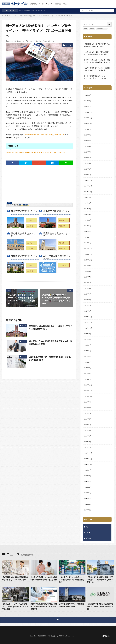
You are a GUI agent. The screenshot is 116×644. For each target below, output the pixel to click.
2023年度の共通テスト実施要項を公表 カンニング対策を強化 (50, 358)
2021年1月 (87, 447)
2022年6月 (87, 351)
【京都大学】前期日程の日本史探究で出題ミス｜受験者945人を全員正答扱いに (100, 580)
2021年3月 (87, 436)
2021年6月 (87, 419)
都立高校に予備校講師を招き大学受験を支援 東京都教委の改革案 (51, 343)
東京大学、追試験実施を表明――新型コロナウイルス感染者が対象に (51, 327)
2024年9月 (87, 197)
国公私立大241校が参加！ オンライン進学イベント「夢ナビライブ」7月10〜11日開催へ (46, 16)
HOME (6, 16)
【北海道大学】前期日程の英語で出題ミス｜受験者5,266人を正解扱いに (100, 606)
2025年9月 (87, 129)
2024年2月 (87, 237)
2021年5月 (87, 425)
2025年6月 (87, 146)
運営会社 (106, 636)
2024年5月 (87, 220)
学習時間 (27, 11)
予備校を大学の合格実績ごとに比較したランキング (45, 134)
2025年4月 (87, 158)
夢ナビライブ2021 (41, 41)
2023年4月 (87, 294)
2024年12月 (88, 180)
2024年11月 (88, 186)
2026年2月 (87, 101)
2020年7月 (87, 482)
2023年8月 (87, 271)
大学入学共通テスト (38, 11)
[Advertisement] (39, 187)
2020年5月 (87, 493)
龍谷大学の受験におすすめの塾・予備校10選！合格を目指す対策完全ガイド (97, 61)
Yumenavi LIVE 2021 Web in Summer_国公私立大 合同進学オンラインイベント (35, 152)
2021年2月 (87, 442)
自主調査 (58, 4)
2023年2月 (87, 305)
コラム (66, 4)
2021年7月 (87, 413)
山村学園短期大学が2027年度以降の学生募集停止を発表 (71, 605)
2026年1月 (87, 107)
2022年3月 (87, 368)
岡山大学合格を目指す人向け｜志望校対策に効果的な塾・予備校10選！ (97, 69)
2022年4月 (87, 362)
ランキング (63, 265)
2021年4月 (87, 430)
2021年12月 (88, 385)
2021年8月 (87, 408)
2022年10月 (88, 328)
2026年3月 (87, 95)
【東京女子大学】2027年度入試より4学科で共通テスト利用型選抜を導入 (72, 580)
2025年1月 (87, 175)
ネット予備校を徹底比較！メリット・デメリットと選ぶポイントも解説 (97, 77)
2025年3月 (87, 163)
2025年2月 (87, 169)
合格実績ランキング (37, 4)
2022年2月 (87, 374)
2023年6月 (87, 283)
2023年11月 (88, 254)
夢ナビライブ (31, 41)
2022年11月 (88, 322)
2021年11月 (88, 391)
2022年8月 (87, 340)
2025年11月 (88, 118)
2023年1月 (87, 311)
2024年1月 (87, 243)
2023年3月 (87, 300)
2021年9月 (87, 402)
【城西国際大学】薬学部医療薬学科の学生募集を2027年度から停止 (97, 45)
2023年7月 (87, 277)
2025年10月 (88, 124)
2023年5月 (87, 288)
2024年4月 (87, 226)
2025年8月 (87, 135)
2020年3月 (87, 504)
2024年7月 (87, 209)
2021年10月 (88, 396)
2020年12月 (88, 453)
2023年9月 (87, 266)
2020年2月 (87, 510)
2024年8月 (87, 203)
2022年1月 (87, 379)
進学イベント (52, 41)
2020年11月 (88, 459)
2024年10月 (88, 192)
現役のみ (30, 226)
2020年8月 (87, 476)
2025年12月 (88, 112)
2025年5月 (87, 152)
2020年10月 (88, 465)
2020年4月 (87, 499)
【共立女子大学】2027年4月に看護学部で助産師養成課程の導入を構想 (97, 53)
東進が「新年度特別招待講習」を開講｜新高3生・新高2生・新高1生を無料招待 (44, 606)
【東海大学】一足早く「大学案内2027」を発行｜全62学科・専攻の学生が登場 (15, 606)
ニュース (49, 4)
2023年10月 (88, 260)
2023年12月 (88, 249)
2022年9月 (87, 334)
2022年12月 (88, 317)
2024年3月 (87, 232)
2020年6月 (87, 487)
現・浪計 (30, 220)
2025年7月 (87, 141)
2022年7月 (87, 345)
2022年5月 (87, 357)
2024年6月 (87, 215)
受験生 (21, 11)
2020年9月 (87, 470)
